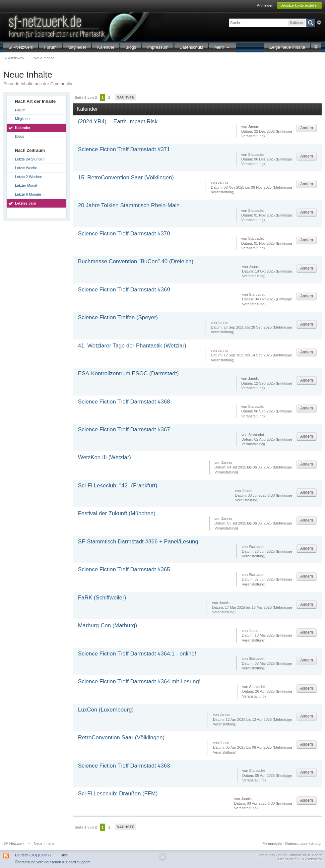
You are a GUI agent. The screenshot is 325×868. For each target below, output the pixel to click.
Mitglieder (77, 47)
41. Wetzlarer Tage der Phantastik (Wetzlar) (132, 346)
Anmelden (265, 5)
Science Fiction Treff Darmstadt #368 (124, 402)
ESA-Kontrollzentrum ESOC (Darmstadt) (128, 373)
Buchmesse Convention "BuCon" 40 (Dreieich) (136, 261)
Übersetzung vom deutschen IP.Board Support (52, 862)
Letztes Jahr (26, 203)
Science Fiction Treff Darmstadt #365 (124, 569)
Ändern (307, 128)
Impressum (158, 47)
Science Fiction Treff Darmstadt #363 (124, 766)
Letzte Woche (26, 168)
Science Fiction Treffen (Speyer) (118, 317)
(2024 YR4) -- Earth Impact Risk (118, 122)
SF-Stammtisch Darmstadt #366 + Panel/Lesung (138, 542)
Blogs (131, 47)
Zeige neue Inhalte (287, 47)
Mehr (223, 47)
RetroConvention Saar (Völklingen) (121, 738)
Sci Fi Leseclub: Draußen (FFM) (118, 794)
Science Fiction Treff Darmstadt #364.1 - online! (137, 654)
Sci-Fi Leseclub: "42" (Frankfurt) (118, 486)
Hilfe (64, 855)
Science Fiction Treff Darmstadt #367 (124, 430)
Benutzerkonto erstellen (299, 5)
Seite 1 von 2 (86, 97)
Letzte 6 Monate (28, 194)
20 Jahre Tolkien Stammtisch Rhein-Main (129, 205)
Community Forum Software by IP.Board (289, 855)
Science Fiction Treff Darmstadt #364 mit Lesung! (139, 682)
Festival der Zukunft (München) (117, 513)
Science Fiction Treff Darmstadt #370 (124, 234)
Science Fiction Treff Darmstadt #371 (124, 149)
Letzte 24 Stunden (30, 159)
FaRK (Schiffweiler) (102, 598)
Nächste (126, 97)
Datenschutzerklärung (303, 843)
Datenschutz (191, 47)
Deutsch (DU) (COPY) (33, 855)
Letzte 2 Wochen (29, 177)
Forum (50, 47)
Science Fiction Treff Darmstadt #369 (124, 290)
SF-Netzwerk (21, 47)
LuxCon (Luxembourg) (106, 710)
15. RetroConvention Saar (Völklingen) (126, 178)
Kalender (106, 47)
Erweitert (319, 23)
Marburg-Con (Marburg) (107, 625)
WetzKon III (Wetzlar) (104, 457)
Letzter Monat (26, 185)
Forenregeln (272, 843)
